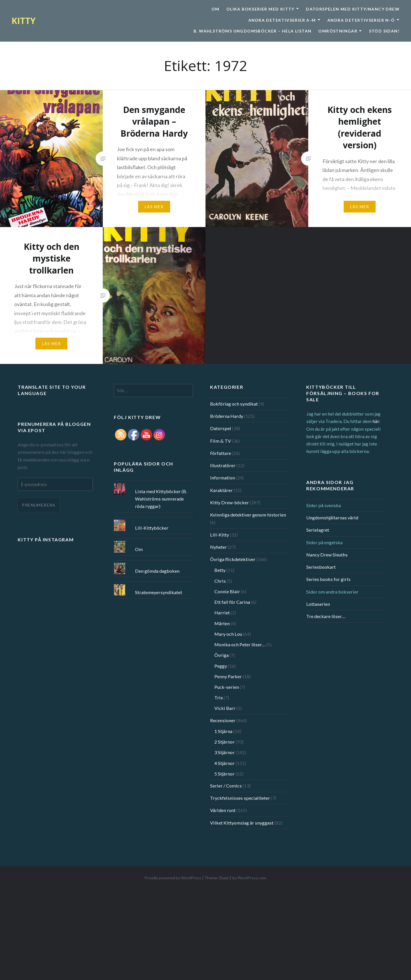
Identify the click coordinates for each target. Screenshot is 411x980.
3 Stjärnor (224, 752)
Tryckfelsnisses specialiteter (240, 798)
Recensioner (223, 720)
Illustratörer (223, 465)
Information (222, 478)
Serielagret (318, 530)
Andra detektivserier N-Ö (361, 20)
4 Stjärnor (224, 763)
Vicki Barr (225, 708)
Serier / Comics (226, 786)
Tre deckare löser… (326, 616)
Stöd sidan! (384, 31)
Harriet (222, 612)
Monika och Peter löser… (240, 644)
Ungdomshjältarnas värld (332, 518)
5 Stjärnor (224, 774)
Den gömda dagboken (157, 571)
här (376, 421)
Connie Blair (227, 591)
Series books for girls (328, 579)
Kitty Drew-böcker (229, 502)
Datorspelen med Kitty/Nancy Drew (353, 9)
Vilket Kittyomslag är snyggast (242, 823)
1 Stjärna (223, 731)
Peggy (221, 666)
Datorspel (221, 428)
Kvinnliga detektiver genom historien (248, 515)
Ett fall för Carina (232, 602)
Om (215, 9)
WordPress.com (252, 878)
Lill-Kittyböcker (152, 528)
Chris (220, 581)
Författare (220, 453)
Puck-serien (227, 687)
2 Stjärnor (224, 742)
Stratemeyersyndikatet (159, 592)
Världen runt (223, 810)
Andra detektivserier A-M (282, 20)
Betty (220, 570)
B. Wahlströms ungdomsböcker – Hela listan (252, 31)
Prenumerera (39, 505)
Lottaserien (318, 604)
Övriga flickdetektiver (233, 559)
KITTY (24, 21)
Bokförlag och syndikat (234, 404)
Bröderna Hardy (227, 416)
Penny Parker (228, 676)
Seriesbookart (321, 567)
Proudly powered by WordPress (173, 878)
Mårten (222, 623)
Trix (219, 697)
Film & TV (220, 441)
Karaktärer (221, 490)
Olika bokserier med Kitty (260, 9)
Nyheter (218, 547)
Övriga (221, 655)
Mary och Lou (228, 634)
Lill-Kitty (219, 535)
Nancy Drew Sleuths (327, 555)
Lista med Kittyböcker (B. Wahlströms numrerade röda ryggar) (161, 499)
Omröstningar (338, 31)
